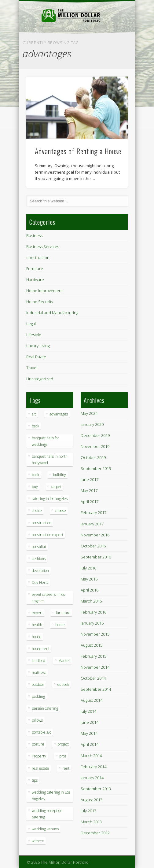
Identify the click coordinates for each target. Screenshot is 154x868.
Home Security (40, 302)
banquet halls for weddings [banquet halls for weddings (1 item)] (45, 441)
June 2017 (90, 479)
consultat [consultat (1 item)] (39, 547)
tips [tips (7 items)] (35, 780)
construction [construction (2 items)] (42, 523)
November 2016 (95, 535)
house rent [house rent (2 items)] (41, 649)
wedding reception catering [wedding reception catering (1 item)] (47, 814)
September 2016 (96, 557)
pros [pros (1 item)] (63, 756)
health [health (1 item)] (37, 625)
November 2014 (95, 667)
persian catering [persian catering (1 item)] (45, 708)
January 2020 (92, 424)
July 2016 (88, 568)
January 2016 (92, 623)
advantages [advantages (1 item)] (59, 414)
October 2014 (93, 678)
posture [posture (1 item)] (38, 744)
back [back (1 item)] (35, 426)
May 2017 (89, 490)
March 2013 (91, 822)
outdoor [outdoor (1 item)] (38, 684)
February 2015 (94, 656)
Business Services (43, 246)
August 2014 (92, 700)
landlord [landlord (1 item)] (38, 661)
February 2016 (94, 612)
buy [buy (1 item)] (35, 487)
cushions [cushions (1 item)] (39, 559)
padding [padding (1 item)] (38, 696)
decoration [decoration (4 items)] (40, 571)
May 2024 (89, 413)
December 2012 (95, 833)
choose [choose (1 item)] (61, 511)
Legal (31, 324)
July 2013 (88, 811)
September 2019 (96, 468)
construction (38, 257)
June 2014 (90, 722)
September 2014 (96, 689)
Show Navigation (113, 55)
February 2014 (94, 767)
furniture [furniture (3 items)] (63, 613)
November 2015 (95, 634)
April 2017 (90, 502)
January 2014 (92, 778)
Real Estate (36, 357)
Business (34, 235)
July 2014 (88, 711)
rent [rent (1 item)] (66, 768)
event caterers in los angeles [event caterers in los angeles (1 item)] (48, 598)
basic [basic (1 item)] (36, 475)
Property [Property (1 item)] (39, 756)
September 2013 (96, 789)
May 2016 (89, 579)
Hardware (35, 280)
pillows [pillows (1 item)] (37, 720)
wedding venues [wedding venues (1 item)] (45, 829)
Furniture (35, 269)
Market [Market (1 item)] (64, 661)
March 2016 (91, 601)
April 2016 (90, 590)
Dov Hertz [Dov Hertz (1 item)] (40, 582)
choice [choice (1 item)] (37, 511)
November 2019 (95, 446)
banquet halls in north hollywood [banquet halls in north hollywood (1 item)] (50, 460)
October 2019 (93, 457)
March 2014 (91, 756)
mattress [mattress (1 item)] (39, 673)
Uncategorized (40, 379)
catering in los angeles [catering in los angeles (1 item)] (50, 499)
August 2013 (92, 800)
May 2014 (89, 733)
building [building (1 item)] (59, 475)
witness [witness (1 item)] (38, 841)
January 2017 (92, 524)
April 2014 (90, 744)
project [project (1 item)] (63, 744)
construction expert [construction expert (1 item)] (48, 535)
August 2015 (92, 645)
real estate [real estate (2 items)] (40, 768)
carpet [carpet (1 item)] (56, 487)
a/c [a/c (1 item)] (34, 414)
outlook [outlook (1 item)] (63, 684)
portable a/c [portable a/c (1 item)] (41, 732)
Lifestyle (34, 335)
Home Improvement (44, 291)
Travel (32, 368)
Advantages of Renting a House (78, 151)
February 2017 (94, 513)
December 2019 (95, 435)
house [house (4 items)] (37, 637)
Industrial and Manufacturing (52, 313)
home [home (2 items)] (60, 625)
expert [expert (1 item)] (37, 613)
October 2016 (93, 546)
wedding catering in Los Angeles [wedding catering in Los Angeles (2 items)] (51, 795)
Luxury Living (38, 346)
